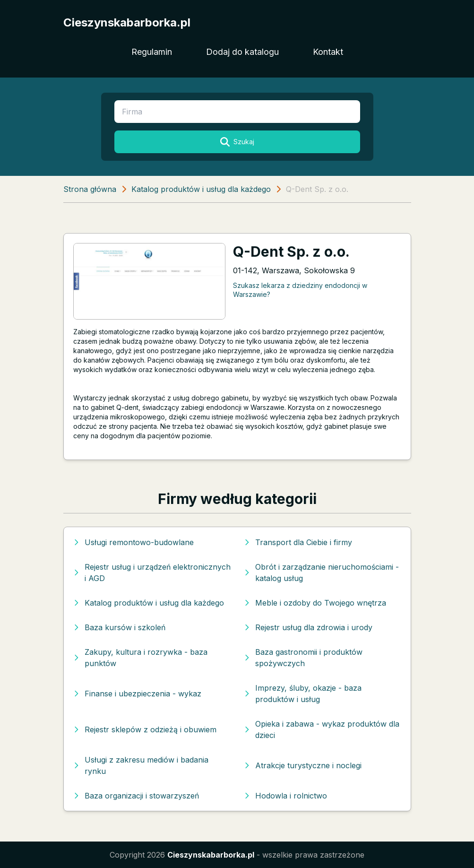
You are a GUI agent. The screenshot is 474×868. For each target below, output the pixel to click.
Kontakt (328, 52)
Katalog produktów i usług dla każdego (201, 189)
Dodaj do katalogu (242, 52)
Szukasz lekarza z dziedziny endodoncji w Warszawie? (300, 290)
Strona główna (90, 189)
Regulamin (152, 52)
